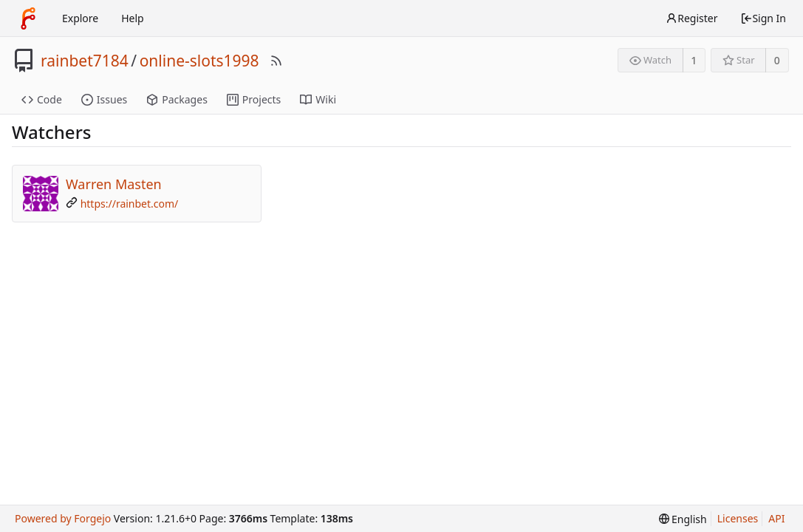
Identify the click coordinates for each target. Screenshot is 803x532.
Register (691, 18)
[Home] (28, 18)
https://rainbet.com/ (130, 204)
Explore (80, 18)
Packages (177, 99)
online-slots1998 (199, 61)
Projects (254, 99)
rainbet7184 (85, 61)
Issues (104, 99)
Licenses (738, 518)
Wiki (318, 99)
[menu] (683, 519)
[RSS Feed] (276, 61)
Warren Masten (114, 184)
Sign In (763, 18)
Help (133, 18)
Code (42, 99)
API (776, 518)
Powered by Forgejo (63, 518)
